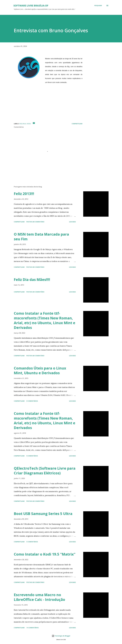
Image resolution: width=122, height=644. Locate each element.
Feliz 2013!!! (24, 194)
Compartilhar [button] (77, 124)
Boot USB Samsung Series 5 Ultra (43, 514)
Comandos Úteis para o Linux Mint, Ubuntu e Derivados (40, 370)
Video (29, 124)
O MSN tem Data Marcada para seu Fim (41, 237)
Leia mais (72, 222)
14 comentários (33, 628)
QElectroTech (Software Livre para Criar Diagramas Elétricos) (45, 471)
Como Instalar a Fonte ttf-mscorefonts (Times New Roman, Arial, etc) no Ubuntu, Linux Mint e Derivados (45, 320)
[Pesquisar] (98, 6)
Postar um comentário (35, 222)
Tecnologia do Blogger (61, 636)
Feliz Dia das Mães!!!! (32, 280)
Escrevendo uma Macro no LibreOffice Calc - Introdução (39, 597)
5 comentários (32, 542)
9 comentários (32, 401)
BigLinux (23, 124)
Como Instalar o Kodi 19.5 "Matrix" (45, 554)
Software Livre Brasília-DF (31, 5)
